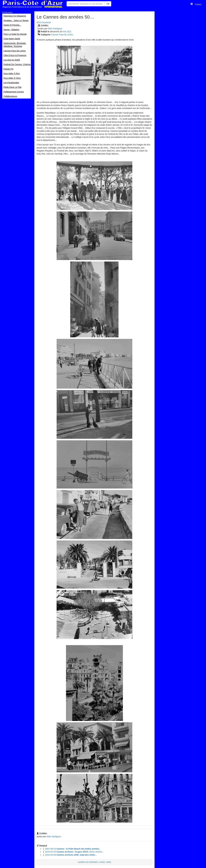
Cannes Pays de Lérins (62, 35)
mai (64, 32)
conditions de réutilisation (88, 862)
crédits (108, 862)
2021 (69, 32)
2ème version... (73, 852)
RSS (39, 22)
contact (102, 862)
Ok (108, 4)
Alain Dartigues (55, 29)
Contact (197, 4)
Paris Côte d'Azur (33, 4)
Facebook (46, 22)
